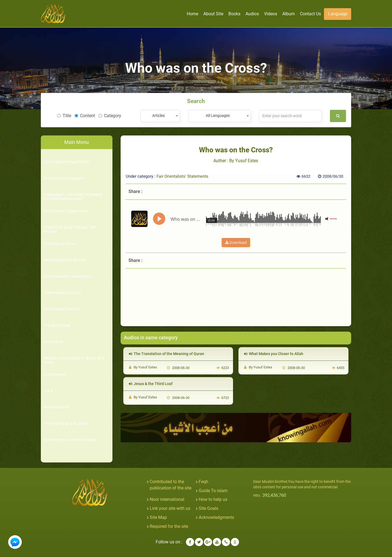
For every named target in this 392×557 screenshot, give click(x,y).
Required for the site (169, 526)
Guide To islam (213, 491)
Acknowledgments (216, 517)
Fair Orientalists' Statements (67, 276)
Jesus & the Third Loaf (151, 384)
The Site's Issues (57, 326)
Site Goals (209, 508)
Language (338, 14)
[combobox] (160, 116)
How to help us (213, 499)
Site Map (158, 517)
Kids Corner (53, 342)
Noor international (167, 499)
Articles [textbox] (158, 116)
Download (236, 243)
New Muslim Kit (57, 407)
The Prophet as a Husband (66, 424)
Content (85, 116)
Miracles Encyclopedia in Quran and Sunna (73, 360)
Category (110, 116)
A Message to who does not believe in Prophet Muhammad (73, 197)
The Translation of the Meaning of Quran (166, 354)
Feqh (203, 482)
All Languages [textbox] (218, 116)
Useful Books (55, 375)
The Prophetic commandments (70, 440)
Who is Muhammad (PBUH (66, 162)
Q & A (48, 391)
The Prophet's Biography (64, 178)
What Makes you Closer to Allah (274, 354)
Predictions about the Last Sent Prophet (70, 229)
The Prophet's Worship (62, 293)
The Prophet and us (60, 244)
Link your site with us (170, 508)
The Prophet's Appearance (66, 211)
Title (64, 116)
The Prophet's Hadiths (62, 309)
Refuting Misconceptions (65, 260)
